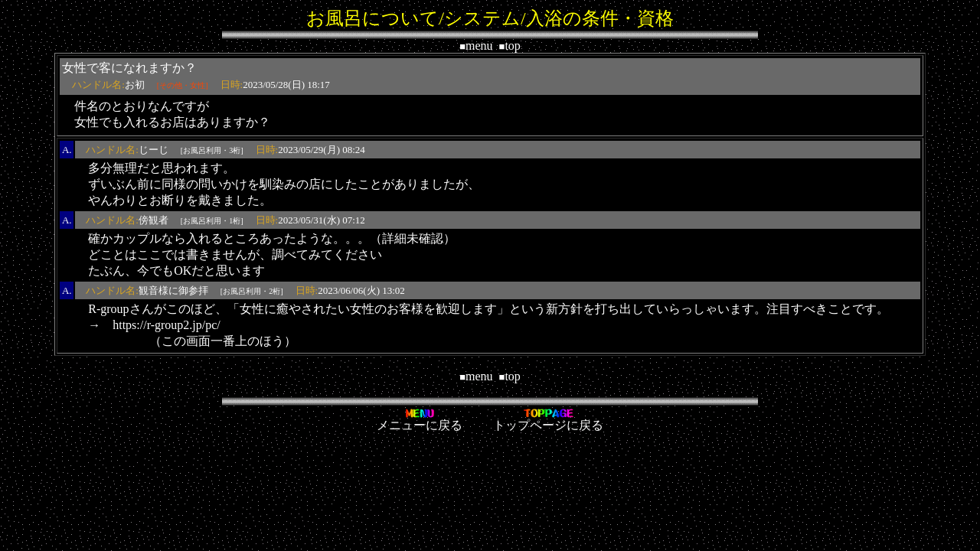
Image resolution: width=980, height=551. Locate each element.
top (510, 46)
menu (476, 46)
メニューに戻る (420, 420)
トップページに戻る (548, 420)
